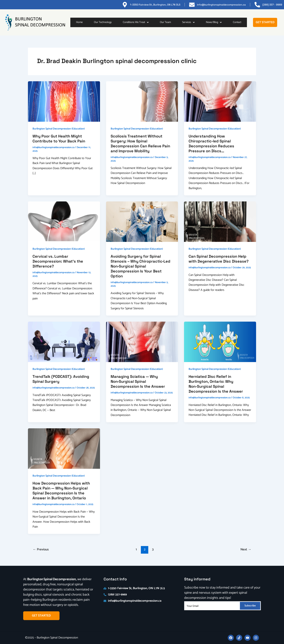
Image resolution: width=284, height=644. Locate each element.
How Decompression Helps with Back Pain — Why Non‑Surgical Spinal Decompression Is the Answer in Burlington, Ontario (61, 491)
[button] (136, 22)
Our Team (165, 22)
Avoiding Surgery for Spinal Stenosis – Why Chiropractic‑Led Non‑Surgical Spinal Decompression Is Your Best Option (141, 266)
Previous (41, 549)
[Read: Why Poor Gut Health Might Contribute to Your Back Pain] (64, 101)
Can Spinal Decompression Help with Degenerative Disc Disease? (219, 259)
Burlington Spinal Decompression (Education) (59, 129)
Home (79, 22)
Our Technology (103, 22)
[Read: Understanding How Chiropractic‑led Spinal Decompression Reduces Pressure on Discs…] (220, 101)
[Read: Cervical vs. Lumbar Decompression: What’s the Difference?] (64, 221)
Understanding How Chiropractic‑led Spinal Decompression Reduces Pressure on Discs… (211, 144)
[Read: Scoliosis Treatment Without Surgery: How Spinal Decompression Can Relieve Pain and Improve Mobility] (142, 101)
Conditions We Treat (136, 22)
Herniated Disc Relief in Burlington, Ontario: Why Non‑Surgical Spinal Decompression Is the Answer (216, 384)
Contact (237, 22)
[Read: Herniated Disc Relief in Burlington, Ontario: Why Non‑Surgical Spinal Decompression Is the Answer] (220, 342)
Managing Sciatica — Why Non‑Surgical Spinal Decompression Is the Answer (138, 381)
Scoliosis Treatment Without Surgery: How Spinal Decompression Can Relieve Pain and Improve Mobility (140, 144)
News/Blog (214, 22)
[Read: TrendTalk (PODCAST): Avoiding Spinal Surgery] (64, 342)
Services (188, 22)
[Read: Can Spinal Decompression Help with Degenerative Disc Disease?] (220, 221)
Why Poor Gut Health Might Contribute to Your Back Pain (59, 139)
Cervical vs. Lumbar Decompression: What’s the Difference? (58, 261)
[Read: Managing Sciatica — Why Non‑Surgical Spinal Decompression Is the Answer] (142, 342)
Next (246, 549)
